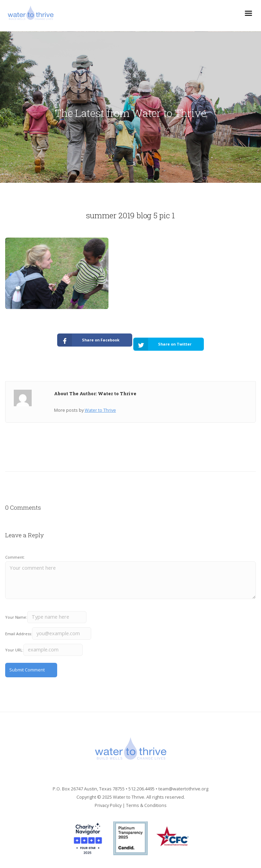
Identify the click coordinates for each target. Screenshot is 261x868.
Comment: (15, 557)
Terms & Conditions (146, 805)
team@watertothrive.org (183, 789)
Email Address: (19, 634)
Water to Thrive (100, 410)
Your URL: (14, 650)
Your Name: (16, 617)
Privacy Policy (108, 805)
